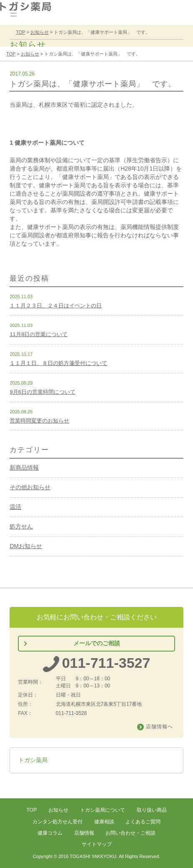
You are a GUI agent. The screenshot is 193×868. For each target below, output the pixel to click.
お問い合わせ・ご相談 (130, 833)
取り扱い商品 (152, 810)
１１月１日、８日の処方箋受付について (58, 363)
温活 (15, 507)
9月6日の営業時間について (43, 392)
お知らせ (58, 810)
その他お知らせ (30, 487)
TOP (31, 810)
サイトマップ (97, 844)
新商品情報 (24, 468)
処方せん (21, 526)
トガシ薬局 (33, 760)
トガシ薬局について (103, 810)
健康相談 (104, 822)
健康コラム (50, 833)
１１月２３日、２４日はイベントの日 (56, 306)
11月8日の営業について (39, 334)
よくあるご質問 (143, 822)
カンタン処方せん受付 (58, 822)
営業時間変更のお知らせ (39, 421)
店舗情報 (84, 833)
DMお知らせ (26, 546)
